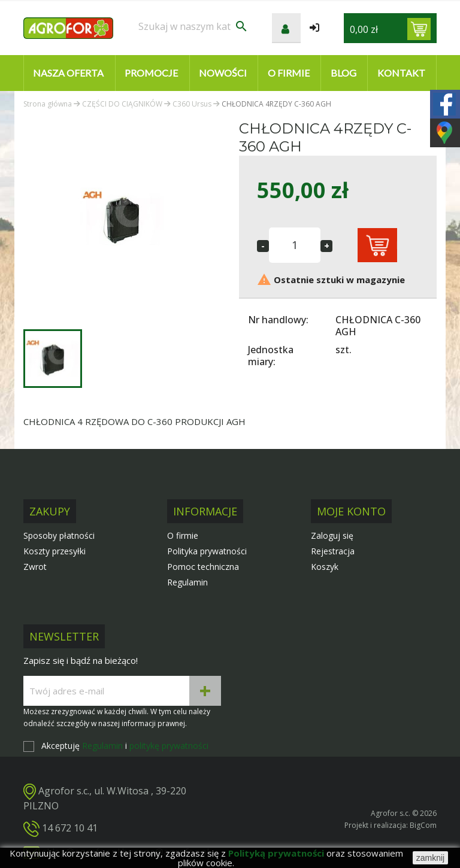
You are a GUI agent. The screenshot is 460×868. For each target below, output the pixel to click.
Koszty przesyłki (55, 551)
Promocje (151, 73)
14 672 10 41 (70, 828)
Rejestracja (333, 551)
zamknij (430, 858)
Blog (344, 73)
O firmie (289, 73)
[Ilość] (295, 245)
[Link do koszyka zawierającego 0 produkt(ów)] (419, 29)
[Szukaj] (193, 26)
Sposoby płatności (59, 535)
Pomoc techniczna (203, 567)
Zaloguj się (332, 535)
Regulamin (187, 582)
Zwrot (35, 567)
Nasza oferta (68, 73)
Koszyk (325, 567)
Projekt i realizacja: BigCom (391, 825)
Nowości (223, 73)
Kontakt (401, 73)
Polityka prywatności (207, 551)
